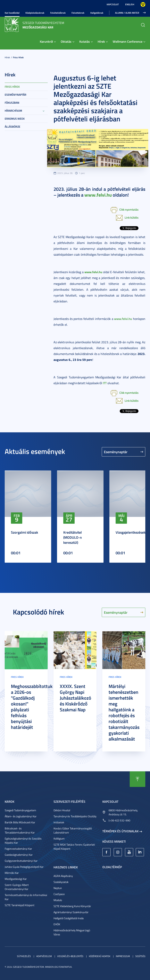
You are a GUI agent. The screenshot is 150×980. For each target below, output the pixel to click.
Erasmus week (15, 119)
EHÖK (57, 924)
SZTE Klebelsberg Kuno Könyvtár (72, 906)
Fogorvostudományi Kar (18, 849)
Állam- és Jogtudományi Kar (21, 816)
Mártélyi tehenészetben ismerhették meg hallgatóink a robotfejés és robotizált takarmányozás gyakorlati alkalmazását (124, 712)
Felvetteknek (78, 13)
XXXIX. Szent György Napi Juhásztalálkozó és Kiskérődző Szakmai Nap (75, 698)
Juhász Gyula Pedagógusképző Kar (24, 867)
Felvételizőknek (58, 13)
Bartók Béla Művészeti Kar (20, 822)
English (130, 4)
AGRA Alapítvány (63, 876)
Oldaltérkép (112, 867)
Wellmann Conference (128, 41)
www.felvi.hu (123, 319)
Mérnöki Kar (12, 873)
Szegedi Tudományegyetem (20, 810)
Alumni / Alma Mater (127, 13)
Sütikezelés (24, 956)
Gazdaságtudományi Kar (19, 855)
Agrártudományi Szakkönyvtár (71, 912)
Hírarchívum (13, 111)
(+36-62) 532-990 (119, 820)
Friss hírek (18, 57)
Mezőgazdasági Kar (16, 879)
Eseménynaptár (16, 95)
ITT (105, 383)
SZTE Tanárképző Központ (20, 905)
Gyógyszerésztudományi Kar (21, 861)
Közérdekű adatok (100, 956)
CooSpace (59, 894)
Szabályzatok (61, 882)
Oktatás (66, 41)
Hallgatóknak (97, 13)
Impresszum (123, 956)
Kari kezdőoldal (12, 13)
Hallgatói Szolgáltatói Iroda (69, 918)
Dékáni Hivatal (62, 810)
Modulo (58, 900)
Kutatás (85, 41)
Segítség (140, 956)
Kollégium (59, 838)
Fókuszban (12, 103)
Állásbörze (12, 127)
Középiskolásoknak (35, 13)
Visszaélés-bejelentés (70, 956)
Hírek (101, 41)
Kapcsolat (113, 4)
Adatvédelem (44, 956)
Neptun (58, 888)
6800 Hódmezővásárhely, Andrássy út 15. (123, 812)
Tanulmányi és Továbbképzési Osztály (75, 816)
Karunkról (46, 41)
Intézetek (59, 822)
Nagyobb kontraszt (143, 4)
